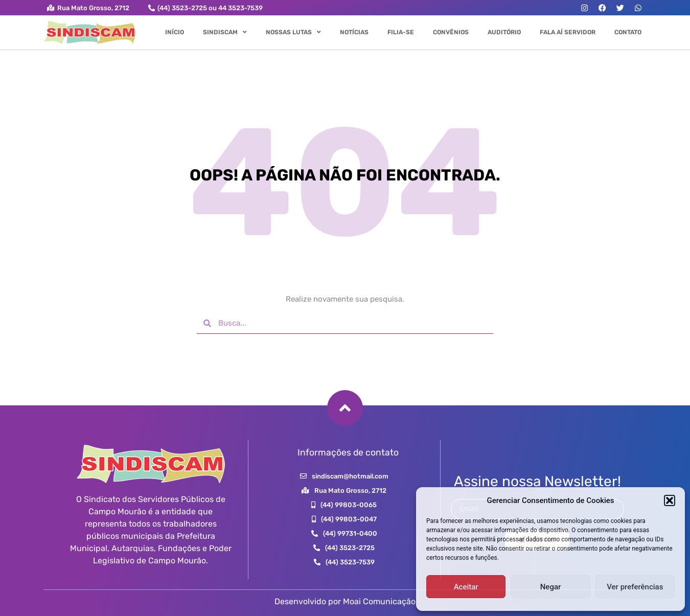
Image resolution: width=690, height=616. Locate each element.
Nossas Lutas (293, 32)
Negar (551, 587)
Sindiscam (225, 32)
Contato (628, 32)
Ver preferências (635, 587)
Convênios (451, 32)
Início (175, 32)
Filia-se (401, 32)
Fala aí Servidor (568, 32)
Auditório (504, 32)
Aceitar (466, 587)
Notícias (354, 32)
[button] (670, 500)
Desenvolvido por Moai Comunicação (345, 601)
